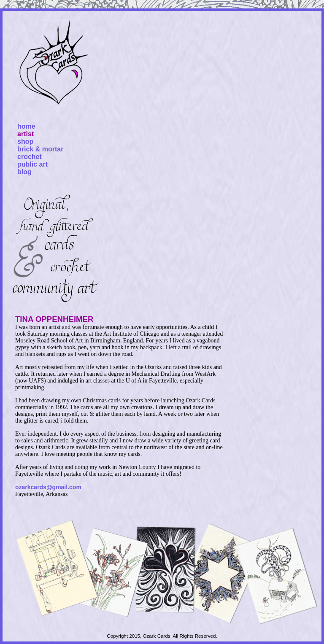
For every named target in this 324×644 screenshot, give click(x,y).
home (26, 126)
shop (25, 141)
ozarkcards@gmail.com (48, 487)
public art (32, 164)
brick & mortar (40, 149)
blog (24, 172)
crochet (30, 157)
